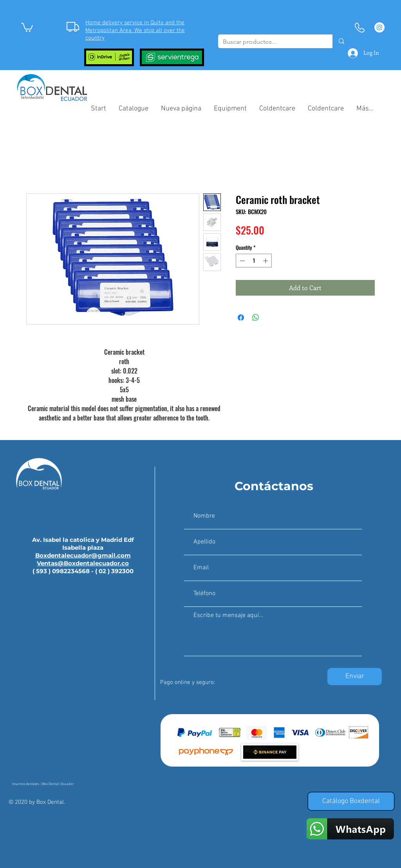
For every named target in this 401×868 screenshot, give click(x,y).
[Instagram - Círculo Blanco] (379, 27)
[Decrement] (242, 261)
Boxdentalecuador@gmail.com (83, 555)
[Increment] (266, 261)
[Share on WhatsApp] (256, 318)
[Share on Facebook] (241, 318)
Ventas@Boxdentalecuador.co (83, 563)
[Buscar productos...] (269, 42)
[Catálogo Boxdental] (351, 801)
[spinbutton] (254, 261)
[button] (27, 27)
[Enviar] (355, 677)
